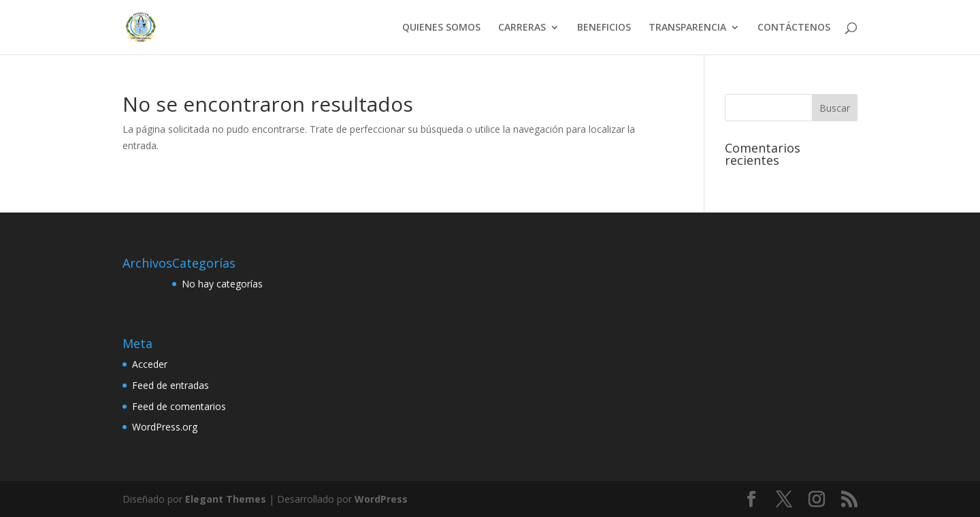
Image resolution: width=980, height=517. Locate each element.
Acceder (150, 364)
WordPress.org (165, 427)
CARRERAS (522, 28)
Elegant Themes (226, 499)
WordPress (381, 499)
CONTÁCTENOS (794, 28)
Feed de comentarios (179, 406)
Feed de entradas (170, 385)
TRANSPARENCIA (687, 28)
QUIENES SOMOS (441, 28)
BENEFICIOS (604, 28)
